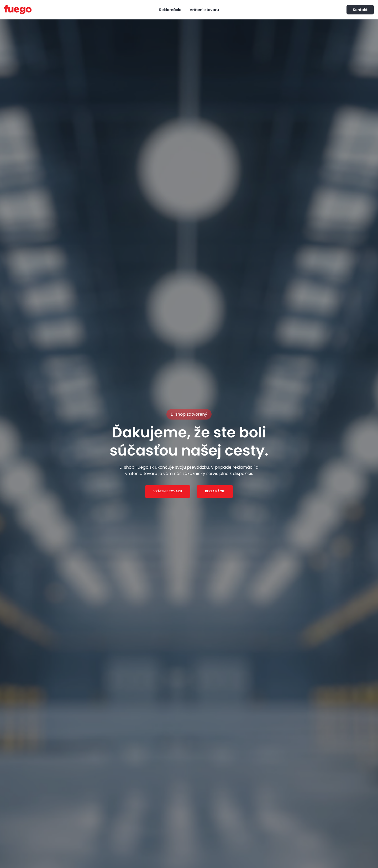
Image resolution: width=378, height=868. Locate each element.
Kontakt (360, 10)
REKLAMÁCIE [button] (215, 491)
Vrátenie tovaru (204, 10)
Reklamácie (170, 10)
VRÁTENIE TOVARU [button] (168, 491)
